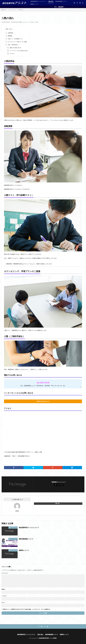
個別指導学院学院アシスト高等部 (48, 638)
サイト (3, 603)
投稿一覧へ (58, 503)
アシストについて (12, 10)
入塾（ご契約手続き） (12, 45)
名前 (3, 589)
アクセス (11, 54)
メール (4, 596)
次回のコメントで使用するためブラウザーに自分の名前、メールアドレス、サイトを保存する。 (27, 609)
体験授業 (9, 36)
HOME (4, 10)
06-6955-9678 (43, 383)
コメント (5, 573)
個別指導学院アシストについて (38, 1)
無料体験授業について (61, 1)
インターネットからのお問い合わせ (17, 51)
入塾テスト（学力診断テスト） (14, 39)
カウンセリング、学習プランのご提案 (16, 42)
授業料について (34, 4)
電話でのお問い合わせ (14, 48)
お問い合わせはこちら (43, 401)
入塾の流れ (51, 1)
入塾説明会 (9, 33)
